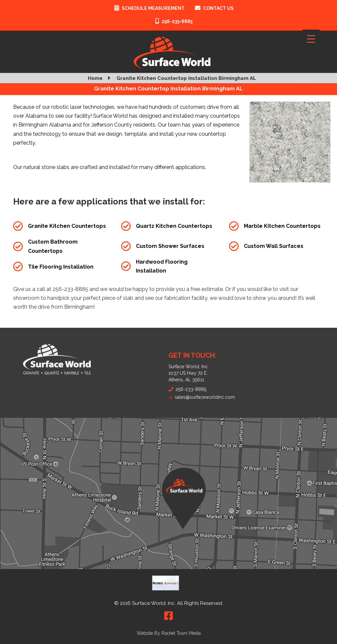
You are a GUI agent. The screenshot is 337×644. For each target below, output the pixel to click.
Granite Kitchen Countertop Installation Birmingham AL (186, 78)
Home (95, 78)
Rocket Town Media (181, 633)
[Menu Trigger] (311, 39)
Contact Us (218, 8)
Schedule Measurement (153, 8)
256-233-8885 (177, 21)
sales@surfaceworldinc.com (202, 397)
